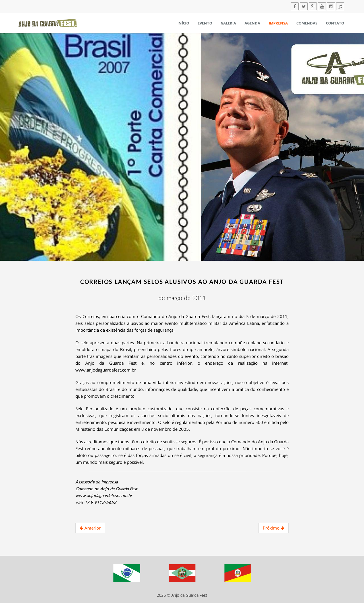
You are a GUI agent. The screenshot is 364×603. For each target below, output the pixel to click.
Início (183, 23)
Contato (335, 23)
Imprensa (278, 23)
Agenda (252, 23)
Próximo (274, 528)
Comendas (307, 23)
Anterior (90, 528)
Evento (205, 23)
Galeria (228, 23)
